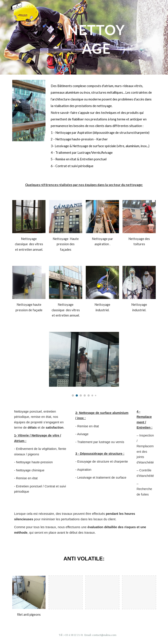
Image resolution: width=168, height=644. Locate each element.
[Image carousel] (84, 364)
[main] (96, 37)
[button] (5, 6)
